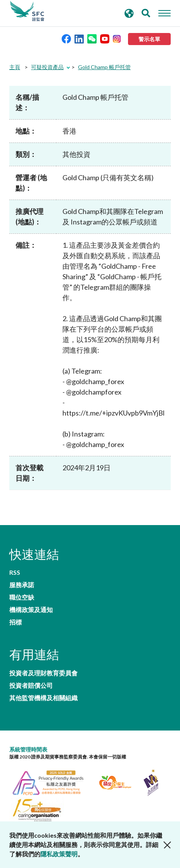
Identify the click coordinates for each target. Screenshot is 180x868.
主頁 (15, 67)
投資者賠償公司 (31, 685)
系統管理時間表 (28, 749)
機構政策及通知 (31, 610)
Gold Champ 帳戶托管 (104, 67)
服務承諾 (22, 585)
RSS (15, 572)
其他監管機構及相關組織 (43, 698)
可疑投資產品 (47, 67)
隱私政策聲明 (59, 854)
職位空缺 (22, 597)
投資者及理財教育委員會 (43, 673)
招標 (16, 622)
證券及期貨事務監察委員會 (27, 11)
